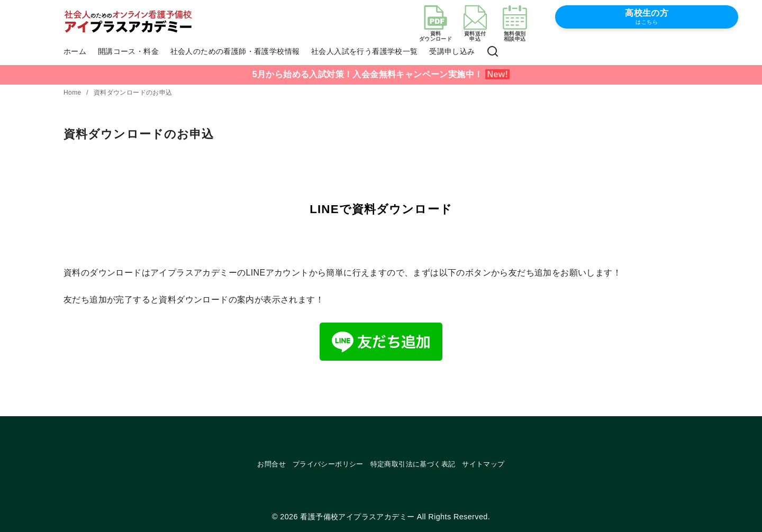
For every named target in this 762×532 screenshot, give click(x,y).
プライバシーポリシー (328, 464)
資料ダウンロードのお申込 (133, 93)
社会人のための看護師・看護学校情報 (235, 51)
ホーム (75, 51)
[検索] (493, 52)
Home (73, 93)
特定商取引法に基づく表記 (413, 464)
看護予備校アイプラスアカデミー (357, 517)
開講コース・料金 (128, 51)
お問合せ (271, 464)
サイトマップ (483, 464)
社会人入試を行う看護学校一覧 (365, 51)
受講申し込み (452, 51)
